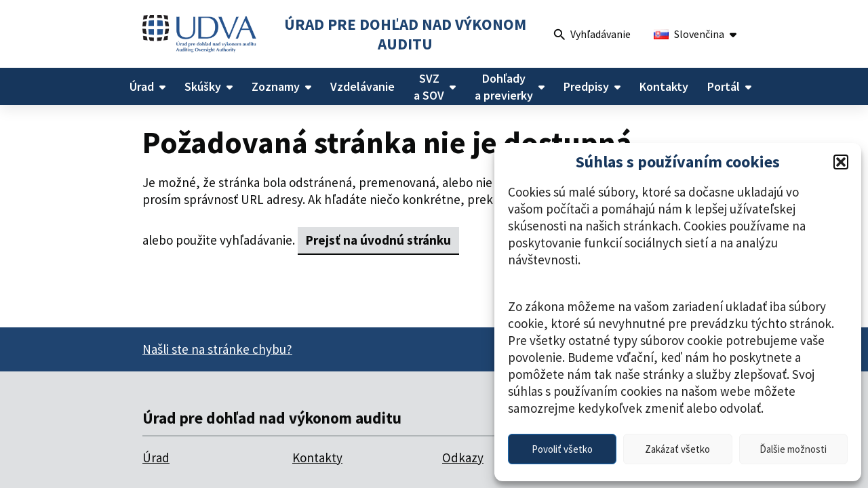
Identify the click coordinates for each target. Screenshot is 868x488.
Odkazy (463, 457)
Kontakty (317, 457)
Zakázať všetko (677, 449)
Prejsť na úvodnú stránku (378, 240)
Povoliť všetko (562, 449)
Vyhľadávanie (592, 36)
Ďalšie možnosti (793, 449)
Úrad (156, 457)
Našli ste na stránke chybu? (217, 349)
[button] (841, 162)
